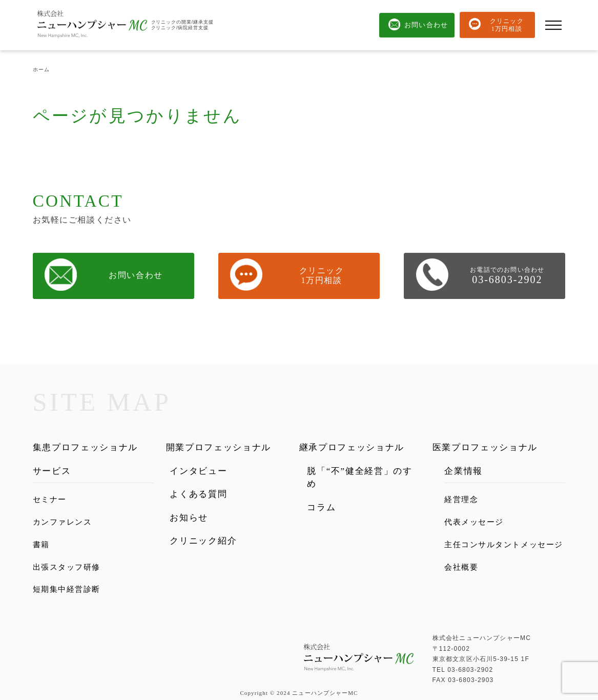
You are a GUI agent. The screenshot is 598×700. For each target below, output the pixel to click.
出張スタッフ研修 (67, 567)
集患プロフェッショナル (86, 447)
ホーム (41, 69)
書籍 (41, 544)
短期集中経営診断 (67, 589)
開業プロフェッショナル (219, 447)
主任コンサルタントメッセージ (504, 544)
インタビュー (198, 471)
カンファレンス (63, 522)
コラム (321, 507)
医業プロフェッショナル (485, 447)
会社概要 (461, 567)
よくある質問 (198, 494)
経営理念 (461, 499)
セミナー (50, 499)
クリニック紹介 (203, 541)
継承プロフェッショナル (352, 447)
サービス (52, 471)
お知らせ (189, 518)
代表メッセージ (474, 522)
